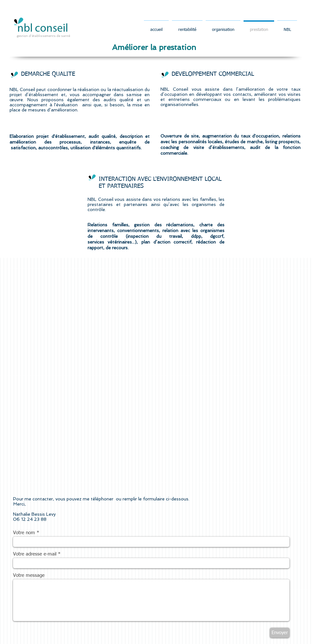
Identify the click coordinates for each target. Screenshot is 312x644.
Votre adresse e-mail (35, 554)
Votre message (29, 575)
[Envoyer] (280, 633)
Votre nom (24, 533)
